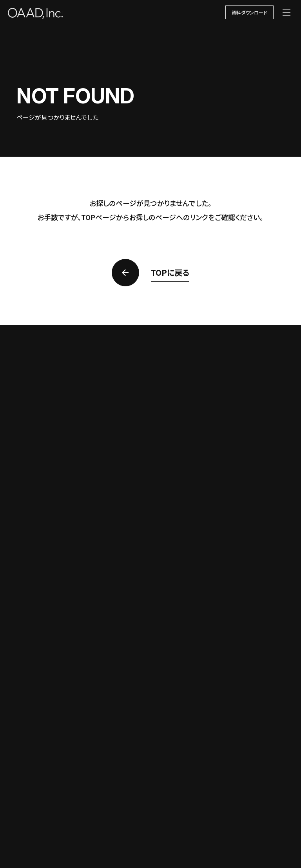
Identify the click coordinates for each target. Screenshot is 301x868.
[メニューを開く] (286, 13)
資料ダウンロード (249, 12)
